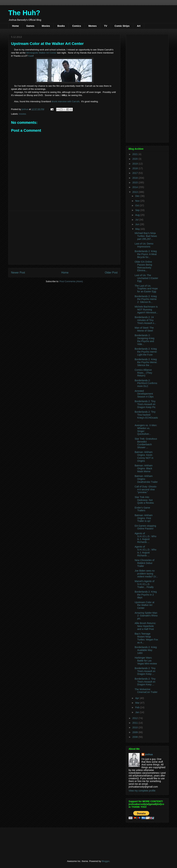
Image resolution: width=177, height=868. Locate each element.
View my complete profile (142, 791)
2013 (135, 192)
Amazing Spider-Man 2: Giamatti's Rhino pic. (146, 616)
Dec (138, 196)
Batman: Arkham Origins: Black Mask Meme (144, 468)
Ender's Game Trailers (142, 509)
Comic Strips (122, 26)
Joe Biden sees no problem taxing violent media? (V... (146, 574)
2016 (135, 178)
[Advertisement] (64, 238)
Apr (137, 698)
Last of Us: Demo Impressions (144, 245)
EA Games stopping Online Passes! (145, 527)
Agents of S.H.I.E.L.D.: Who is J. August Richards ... (145, 538)
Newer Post (18, 273)
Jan (137, 712)
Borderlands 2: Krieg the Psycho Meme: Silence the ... (146, 362)
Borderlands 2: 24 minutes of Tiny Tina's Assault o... (145, 320)
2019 (135, 164)
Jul (137, 220)
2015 (135, 183)
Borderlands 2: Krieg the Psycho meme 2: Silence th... (146, 299)
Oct (137, 205)
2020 (135, 159)
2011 (135, 723)
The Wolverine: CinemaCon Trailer (146, 691)
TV (106, 26)
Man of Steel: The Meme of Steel (144, 329)
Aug (138, 215)
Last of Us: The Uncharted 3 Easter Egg (146, 278)
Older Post (111, 273)
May (138, 229)
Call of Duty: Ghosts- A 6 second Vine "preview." (146, 490)
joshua (149, 754)
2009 (135, 732)
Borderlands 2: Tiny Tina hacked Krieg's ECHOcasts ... (146, 416)
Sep (138, 210)
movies (23, 114)
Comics (77, 26)
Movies (46, 26)
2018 (135, 168)
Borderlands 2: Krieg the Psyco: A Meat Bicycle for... (146, 254)
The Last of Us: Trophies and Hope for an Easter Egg (146, 289)
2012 (135, 718)
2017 (135, 173)
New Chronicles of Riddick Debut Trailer (145, 563)
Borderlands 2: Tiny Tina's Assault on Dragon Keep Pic (145, 404)
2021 (135, 154)
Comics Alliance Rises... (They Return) (143, 373)
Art (139, 26)
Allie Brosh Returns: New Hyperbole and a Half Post (145, 626)
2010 (135, 727)
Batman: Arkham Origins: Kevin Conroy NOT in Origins (144, 456)
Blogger (105, 861)
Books (61, 26)
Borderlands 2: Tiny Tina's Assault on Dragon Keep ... (145, 671)
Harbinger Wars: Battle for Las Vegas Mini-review (146, 661)
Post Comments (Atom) (71, 281)
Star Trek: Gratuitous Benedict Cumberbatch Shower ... (146, 443)
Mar (138, 703)
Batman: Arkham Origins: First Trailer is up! (144, 518)
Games (30, 26)
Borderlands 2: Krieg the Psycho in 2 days (146, 595)
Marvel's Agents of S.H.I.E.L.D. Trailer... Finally (145, 584)
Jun (137, 224)
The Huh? (24, 13)
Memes (92, 26)
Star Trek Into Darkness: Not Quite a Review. (144, 500)
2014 (135, 187)
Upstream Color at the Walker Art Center (145, 605)
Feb (138, 707)
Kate (31, 56)
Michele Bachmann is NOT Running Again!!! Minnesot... (146, 310)
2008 (135, 737)
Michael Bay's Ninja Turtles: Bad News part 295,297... (146, 236)
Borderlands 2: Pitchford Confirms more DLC (146, 383)
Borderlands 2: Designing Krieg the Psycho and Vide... (145, 340)
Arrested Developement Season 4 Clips (144, 394)
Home (15, 26)
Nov (138, 201)
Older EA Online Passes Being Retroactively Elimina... (143, 266)
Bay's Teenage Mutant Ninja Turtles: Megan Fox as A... (146, 638)
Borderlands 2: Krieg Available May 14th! (146, 650)
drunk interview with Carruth (65, 101)
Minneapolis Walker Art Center (41, 53)
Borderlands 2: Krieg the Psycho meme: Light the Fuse (146, 352)
